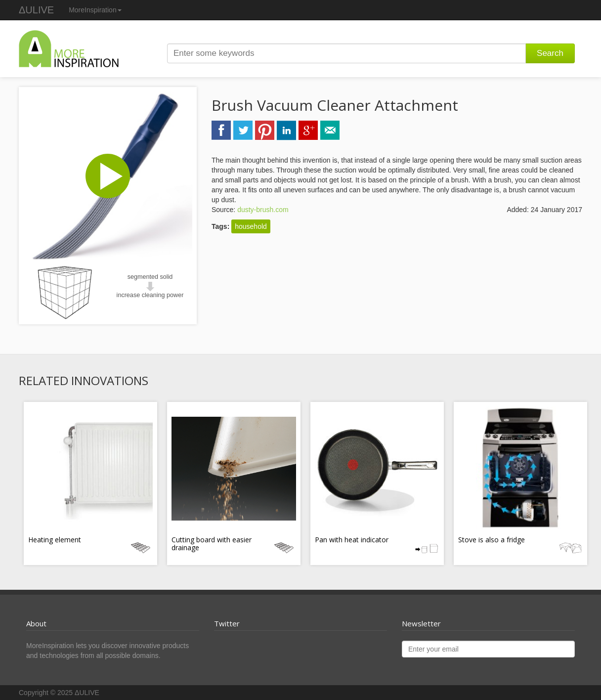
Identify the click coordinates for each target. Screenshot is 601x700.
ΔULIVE (36, 10)
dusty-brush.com (263, 210)
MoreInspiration (95, 10)
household (251, 226)
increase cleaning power (150, 295)
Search (550, 53)
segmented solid (150, 277)
